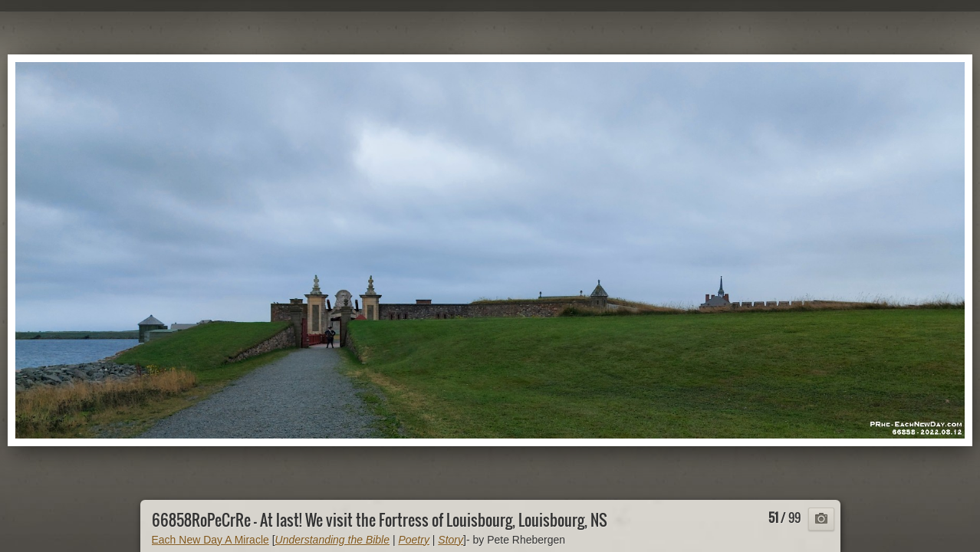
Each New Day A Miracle (210, 540)
